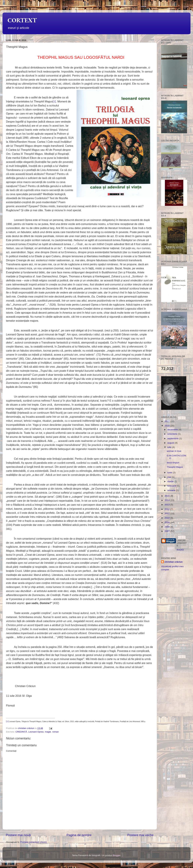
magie (48, 732)
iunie (170, 473)
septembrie (173, 438)
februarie (172, 486)
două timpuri (173, 463)
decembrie (173, 430)
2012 (167, 509)
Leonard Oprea (36, 732)
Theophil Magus (175, 467)
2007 (167, 531)
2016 (167, 426)
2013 (167, 505)
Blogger (116, 855)
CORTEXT (22, 20)
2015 (167, 496)
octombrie (173, 434)
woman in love (174, 451)
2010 (167, 518)
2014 (167, 500)
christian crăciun (174, 562)
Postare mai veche (140, 835)
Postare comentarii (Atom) (33, 842)
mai (170, 477)
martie (171, 481)
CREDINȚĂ (21, 732)
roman (55, 732)
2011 (167, 513)
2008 (167, 527)
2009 (167, 522)
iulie (170, 447)
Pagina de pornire (79, 835)
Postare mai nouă (18, 835)
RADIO (180, 550)
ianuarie (172, 490)
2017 (167, 421)
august (171, 443)
